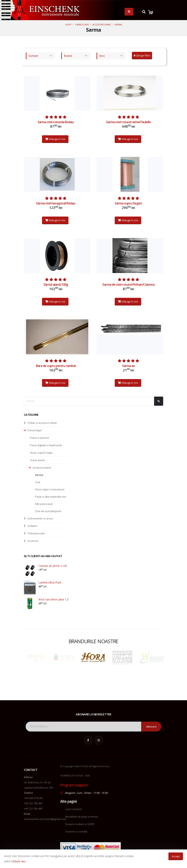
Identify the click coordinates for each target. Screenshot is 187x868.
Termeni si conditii (76, 832)
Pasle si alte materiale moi (51, 497)
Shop (68, 24)
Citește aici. (19, 861)
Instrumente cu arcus (40, 518)
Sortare (33, 56)
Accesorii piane (102, 24)
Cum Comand (73, 809)
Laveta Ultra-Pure (50, 582)
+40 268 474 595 (33, 798)
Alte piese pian (44, 504)
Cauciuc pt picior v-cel (53, 566)
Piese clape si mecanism (50, 489)
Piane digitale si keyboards (46, 445)
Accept (176, 856)
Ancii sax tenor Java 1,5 (54, 599)
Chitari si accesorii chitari (42, 423)
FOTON (79, 776)
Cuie (38, 482)
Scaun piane (37, 460)
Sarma (118, 24)
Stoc (102, 56)
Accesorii (33, 541)
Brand (68, 56)
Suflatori (33, 526)
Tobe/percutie (36, 533)
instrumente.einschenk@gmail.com (45, 819)
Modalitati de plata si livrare (82, 817)
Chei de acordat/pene (48, 511)
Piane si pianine (39, 438)
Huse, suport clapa (41, 453)
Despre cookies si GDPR (80, 824)
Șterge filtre (142, 55)
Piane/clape (82, 24)
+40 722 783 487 (33, 803)
